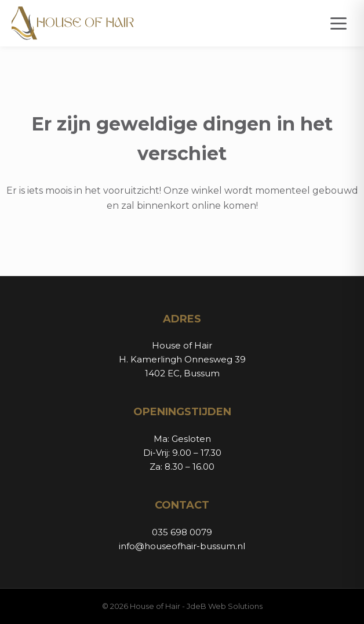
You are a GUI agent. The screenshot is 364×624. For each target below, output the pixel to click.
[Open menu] (338, 23)
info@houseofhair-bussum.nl (182, 546)
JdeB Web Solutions (225, 606)
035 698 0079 (182, 532)
